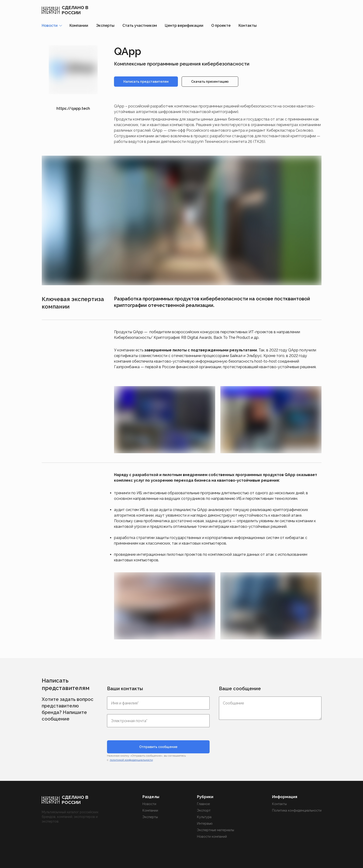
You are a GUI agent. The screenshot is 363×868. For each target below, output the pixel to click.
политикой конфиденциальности (131, 760)
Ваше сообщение (240, 689)
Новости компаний (212, 837)
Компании (79, 26)
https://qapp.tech (73, 108)
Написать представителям (146, 82)
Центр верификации (184, 26)
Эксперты (105, 26)
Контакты (248, 26)
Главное (203, 804)
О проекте (221, 26)
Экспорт (204, 810)
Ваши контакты (125, 689)
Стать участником (140, 26)
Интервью (205, 823)
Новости (149, 804)
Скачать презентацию (210, 82)
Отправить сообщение (158, 747)
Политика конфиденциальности (297, 810)
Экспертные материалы (216, 830)
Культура (204, 817)
